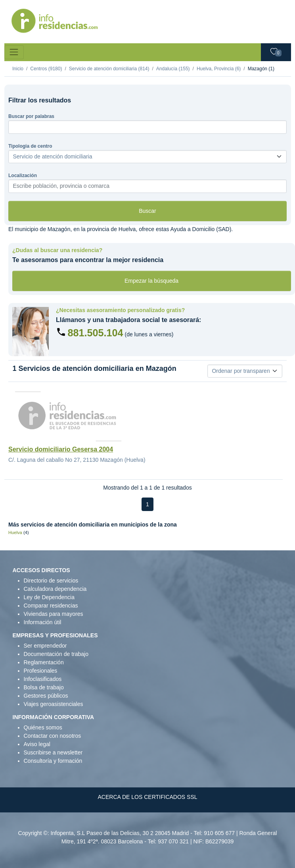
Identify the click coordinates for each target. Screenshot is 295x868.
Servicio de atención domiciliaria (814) (109, 69)
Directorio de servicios (51, 581)
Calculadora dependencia (55, 589)
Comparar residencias (51, 606)
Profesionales (41, 671)
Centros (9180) (46, 69)
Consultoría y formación (53, 761)
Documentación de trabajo (56, 654)
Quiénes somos (43, 727)
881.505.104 (96, 333)
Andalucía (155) (173, 69)
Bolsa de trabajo (44, 687)
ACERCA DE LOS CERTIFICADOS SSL (147, 797)
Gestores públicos (46, 696)
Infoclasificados (43, 679)
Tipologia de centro (30, 146)
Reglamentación (44, 662)
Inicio (18, 69)
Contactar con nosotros (53, 736)
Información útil (43, 622)
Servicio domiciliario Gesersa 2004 (61, 449)
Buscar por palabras (31, 116)
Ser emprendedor (45, 646)
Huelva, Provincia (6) (219, 69)
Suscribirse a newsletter (53, 752)
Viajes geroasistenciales (54, 704)
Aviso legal (37, 744)
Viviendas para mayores (54, 614)
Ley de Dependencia (49, 597)
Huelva (15, 532)
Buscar (147, 211)
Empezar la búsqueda (151, 281)
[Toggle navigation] (14, 52)
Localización (23, 176)
